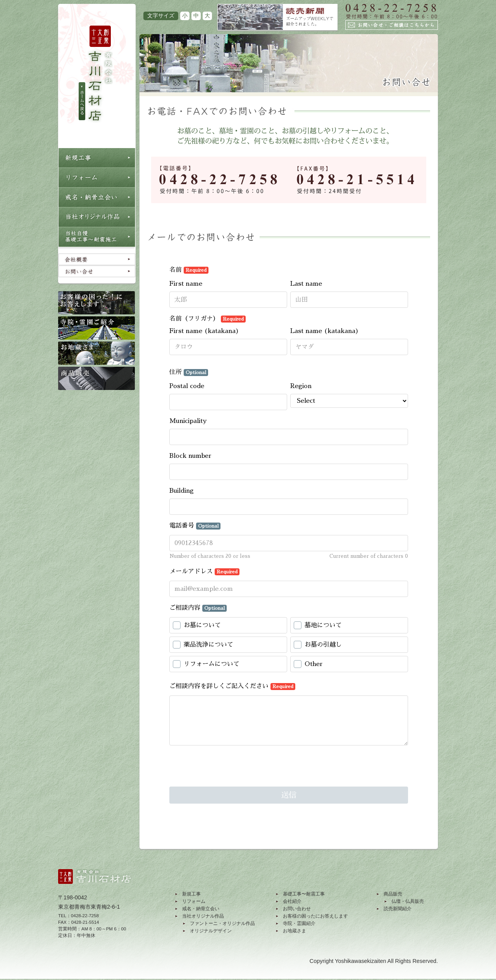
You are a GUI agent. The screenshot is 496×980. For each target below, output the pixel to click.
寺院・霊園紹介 (299, 923)
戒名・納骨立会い (201, 909)
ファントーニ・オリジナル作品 (222, 923)
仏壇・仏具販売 (408, 901)
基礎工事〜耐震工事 (304, 894)
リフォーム (194, 901)
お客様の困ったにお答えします (315, 916)
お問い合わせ (297, 909)
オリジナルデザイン (211, 931)
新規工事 (191, 894)
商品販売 (393, 894)
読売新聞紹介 (398, 909)
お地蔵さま (294, 931)
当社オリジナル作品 (203, 916)
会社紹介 (292, 901)
